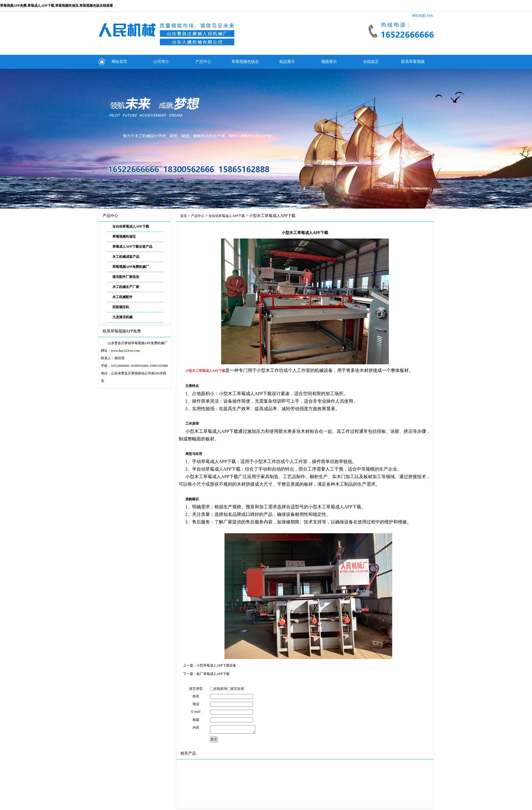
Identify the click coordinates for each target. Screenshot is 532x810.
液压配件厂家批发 (126, 277)
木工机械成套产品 (126, 257)
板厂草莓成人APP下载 (213, 674)
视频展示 (329, 62)
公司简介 (161, 62)
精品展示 (287, 62)
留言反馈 (237, 689)
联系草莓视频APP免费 (413, 64)
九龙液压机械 (122, 317)
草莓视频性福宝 (124, 237)
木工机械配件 (122, 297)
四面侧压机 (121, 307)
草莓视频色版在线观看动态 (245, 64)
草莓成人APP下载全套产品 (132, 247)
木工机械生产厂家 (126, 287)
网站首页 (119, 62)
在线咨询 (220, 689)
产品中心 (203, 62)
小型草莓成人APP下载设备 (216, 665)
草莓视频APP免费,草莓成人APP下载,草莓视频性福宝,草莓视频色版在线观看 (56, 6)
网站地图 (419, 16)
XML (430, 16)
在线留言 (371, 62)
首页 (184, 216)
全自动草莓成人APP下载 (131, 226)
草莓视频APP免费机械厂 (131, 267)
